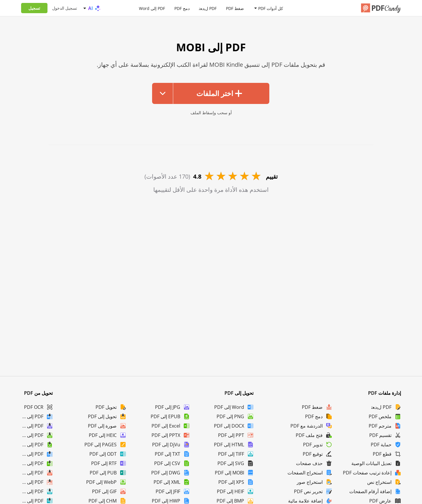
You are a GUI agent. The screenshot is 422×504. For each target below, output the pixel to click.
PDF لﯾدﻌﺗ (208, 8)
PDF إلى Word (152, 8)
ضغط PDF (235, 8)
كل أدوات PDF (271, 8)
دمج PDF (182, 8)
